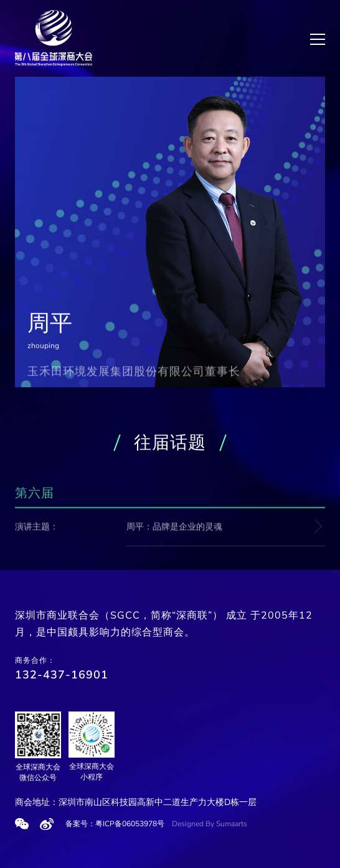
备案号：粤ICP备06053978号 (115, 824)
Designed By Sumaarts (210, 824)
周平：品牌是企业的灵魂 (174, 527)
